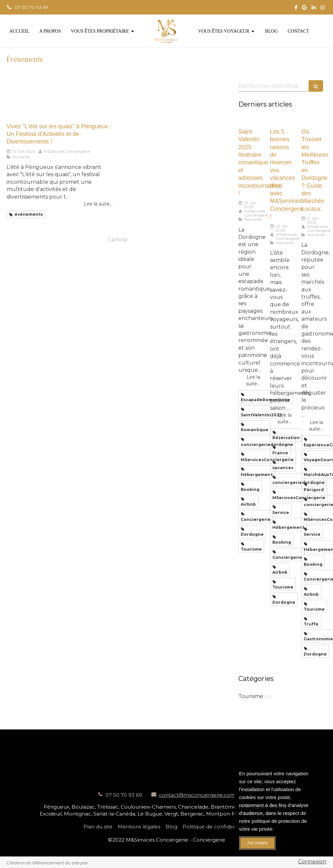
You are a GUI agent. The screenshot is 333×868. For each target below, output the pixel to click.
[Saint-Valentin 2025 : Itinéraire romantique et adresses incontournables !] (249, 120)
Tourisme (251, 696)
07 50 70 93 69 (124, 795)
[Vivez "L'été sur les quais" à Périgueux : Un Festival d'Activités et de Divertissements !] (60, 98)
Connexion (312, 862)
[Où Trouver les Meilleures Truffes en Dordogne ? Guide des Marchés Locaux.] (312, 120)
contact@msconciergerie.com (197, 795)
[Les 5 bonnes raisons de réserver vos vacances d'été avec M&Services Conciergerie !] (281, 120)
